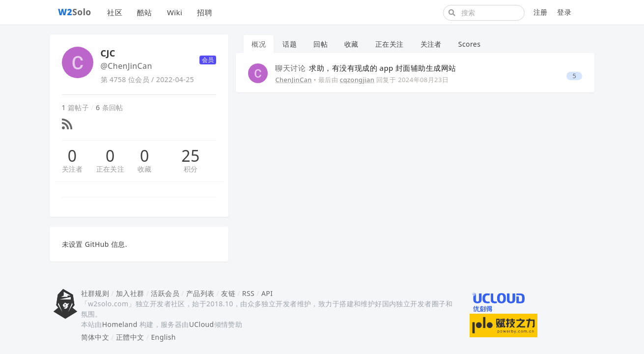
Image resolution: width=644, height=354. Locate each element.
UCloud (202, 324)
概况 (259, 44)
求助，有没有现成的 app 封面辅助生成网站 (365, 68)
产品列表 (200, 293)
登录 (564, 12)
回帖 (321, 44)
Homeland (120, 324)
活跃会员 (165, 293)
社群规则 (95, 293)
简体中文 (95, 337)
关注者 (72, 169)
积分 (191, 169)
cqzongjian (357, 80)
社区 (115, 12)
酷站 (145, 12)
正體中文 (130, 337)
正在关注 (111, 169)
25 (190, 156)
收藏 (145, 169)
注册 (541, 12)
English (163, 337)
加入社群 (130, 293)
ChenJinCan (293, 80)
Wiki (175, 12)
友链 (228, 293)
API (267, 293)
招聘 (205, 12)
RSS (248, 293)
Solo (75, 12)
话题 (290, 44)
